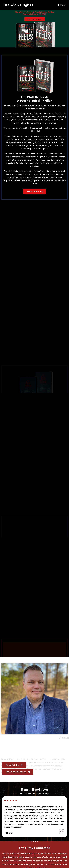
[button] (31, 814)
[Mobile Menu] (62, 5)
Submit (59, 848)
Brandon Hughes (18, 5)
